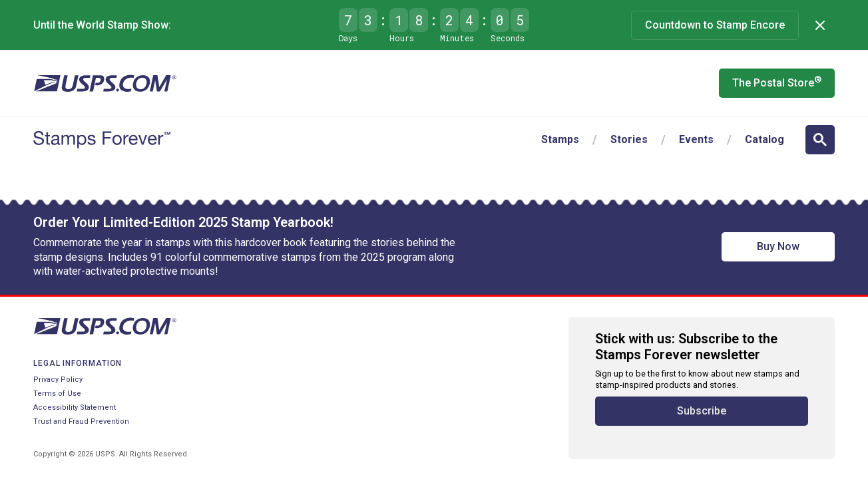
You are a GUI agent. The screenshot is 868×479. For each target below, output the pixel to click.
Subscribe (702, 411)
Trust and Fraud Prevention (81, 421)
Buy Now (778, 246)
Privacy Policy (58, 380)
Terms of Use (57, 394)
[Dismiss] (820, 25)
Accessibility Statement (75, 407)
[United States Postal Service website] (105, 83)
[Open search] (820, 140)
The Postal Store (777, 82)
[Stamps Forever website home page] (102, 140)
